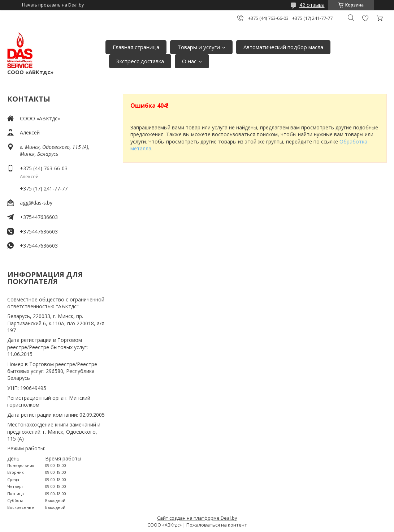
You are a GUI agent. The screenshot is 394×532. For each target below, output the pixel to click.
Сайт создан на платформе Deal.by (197, 518)
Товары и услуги (199, 47)
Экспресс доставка (140, 61)
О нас (189, 61)
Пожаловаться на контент (217, 525)
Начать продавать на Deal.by (53, 5)
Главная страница (136, 47)
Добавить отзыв (365, 18)
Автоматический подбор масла (283, 47)
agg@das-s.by (36, 203)
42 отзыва (312, 5)
